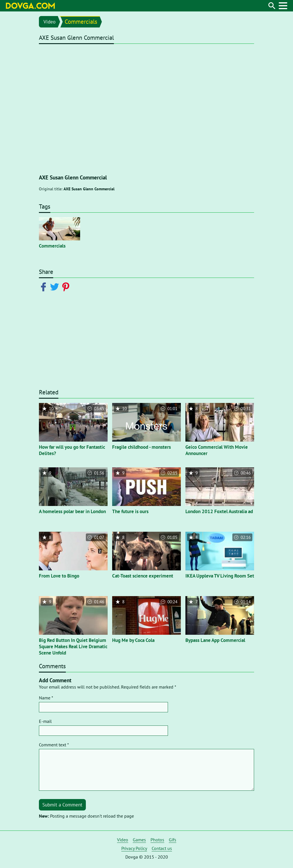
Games (139, 840)
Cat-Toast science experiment (143, 576)
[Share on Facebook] (44, 286)
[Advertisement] (146, 344)
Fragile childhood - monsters (141, 447)
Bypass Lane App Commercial (215, 640)
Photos (157, 840)
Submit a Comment (62, 805)
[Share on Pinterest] (67, 286)
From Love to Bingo (59, 576)
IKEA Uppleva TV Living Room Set (220, 576)
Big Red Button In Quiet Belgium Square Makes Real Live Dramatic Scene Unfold (73, 646)
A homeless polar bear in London (72, 511)
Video (50, 22)
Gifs (173, 840)
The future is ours (130, 511)
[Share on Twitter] (56, 286)
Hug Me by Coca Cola (133, 640)
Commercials (81, 22)
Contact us (162, 848)
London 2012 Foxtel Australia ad (219, 511)
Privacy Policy (134, 848)
